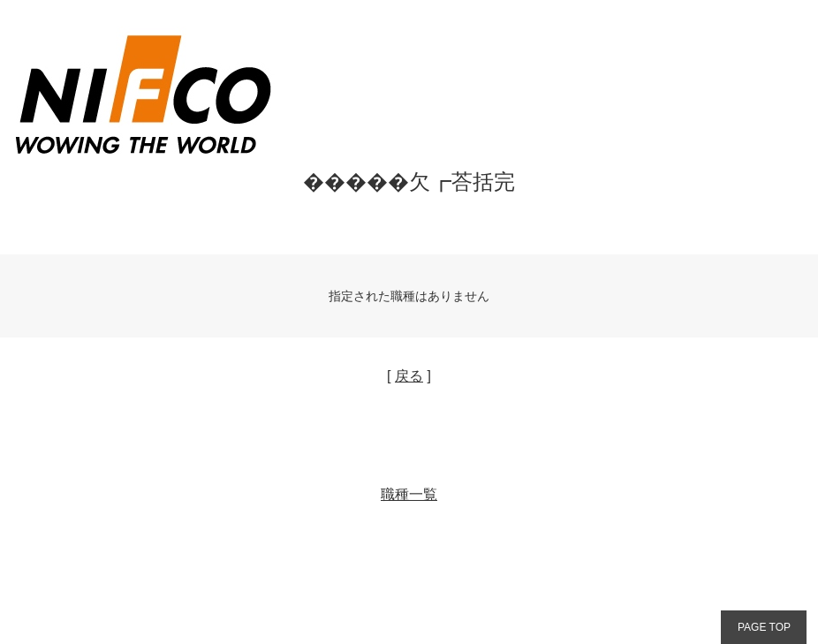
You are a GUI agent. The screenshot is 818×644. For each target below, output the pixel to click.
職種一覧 (409, 494)
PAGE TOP (764, 627)
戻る (409, 376)
